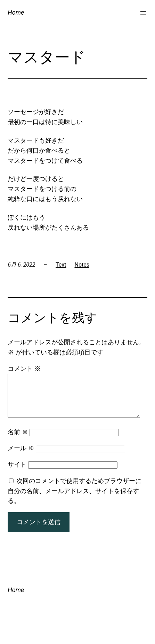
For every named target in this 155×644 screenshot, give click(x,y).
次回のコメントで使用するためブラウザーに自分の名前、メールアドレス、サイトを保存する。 (74, 499)
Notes (82, 265)
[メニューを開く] (143, 13)
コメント (24, 369)
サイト (17, 473)
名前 (18, 440)
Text (61, 265)
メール (21, 456)
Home (16, 12)
